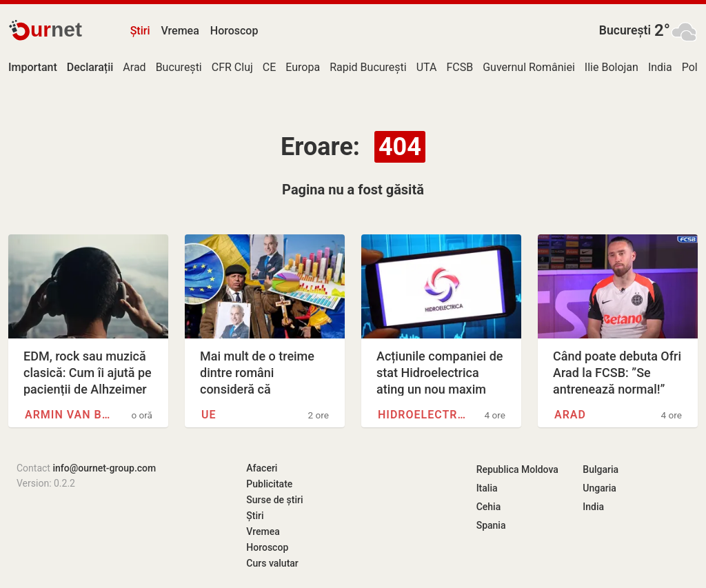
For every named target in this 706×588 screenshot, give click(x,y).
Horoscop (234, 31)
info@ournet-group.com (104, 468)
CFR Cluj (232, 67)
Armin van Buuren (70, 415)
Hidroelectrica (423, 415)
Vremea (180, 31)
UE (209, 415)
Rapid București (368, 67)
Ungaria (599, 488)
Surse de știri (274, 500)
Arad (134, 67)
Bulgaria (601, 469)
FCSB (460, 67)
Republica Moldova (517, 469)
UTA (427, 67)
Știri (140, 31)
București (625, 30)
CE (270, 67)
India (660, 67)
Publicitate (269, 484)
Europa (303, 67)
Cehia (489, 507)
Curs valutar (272, 563)
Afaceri (262, 468)
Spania (491, 525)
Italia (487, 488)
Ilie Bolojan (612, 67)
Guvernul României (529, 67)
